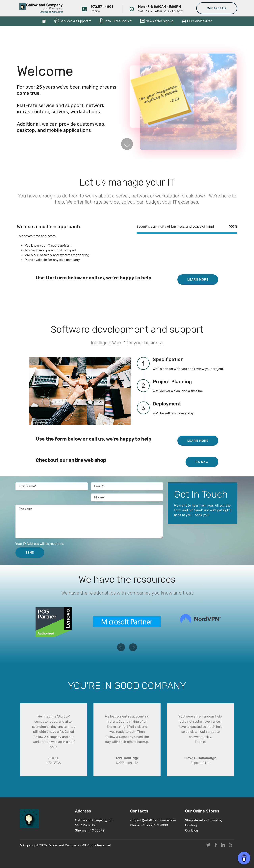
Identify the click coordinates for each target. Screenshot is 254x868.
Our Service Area (197, 21)
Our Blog (192, 831)
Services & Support (71, 21)
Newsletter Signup (157, 21)
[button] (121, 648)
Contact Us (217, 8)
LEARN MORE (197, 279)
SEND (30, 553)
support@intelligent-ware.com (153, 821)
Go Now (202, 462)
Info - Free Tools (114, 21)
